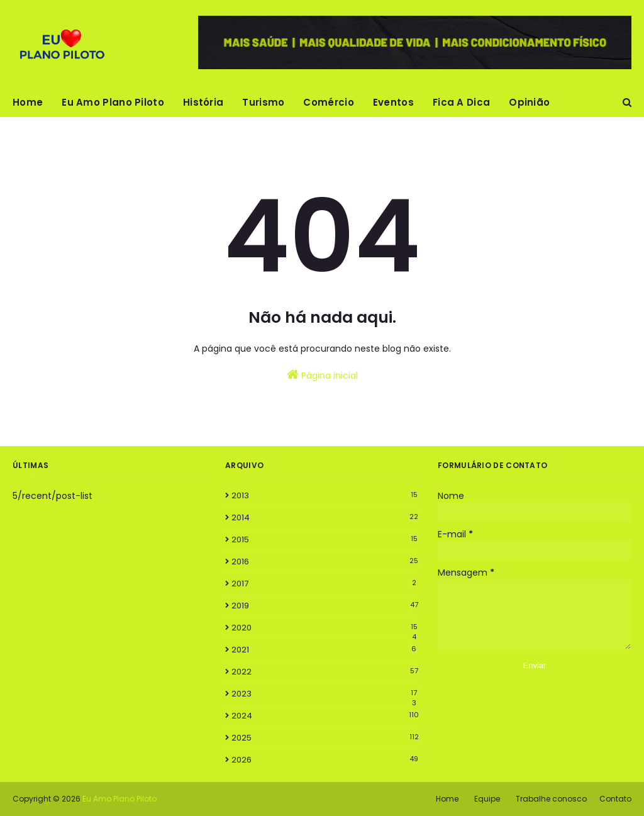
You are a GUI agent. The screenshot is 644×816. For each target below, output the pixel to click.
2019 (325, 606)
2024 (325, 716)
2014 (325, 517)
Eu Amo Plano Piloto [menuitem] (113, 102)
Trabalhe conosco (551, 799)
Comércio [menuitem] (328, 102)
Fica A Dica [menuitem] (461, 102)
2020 (325, 628)
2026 (325, 760)
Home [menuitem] (28, 102)
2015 (325, 539)
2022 (325, 672)
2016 (325, 562)
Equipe (487, 799)
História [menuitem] (203, 102)
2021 (325, 650)
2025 (325, 738)
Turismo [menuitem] (263, 102)
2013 (325, 495)
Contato (615, 799)
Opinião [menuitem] (529, 102)
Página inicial (322, 375)
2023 (325, 694)
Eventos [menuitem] (393, 102)
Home (447, 799)
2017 (325, 584)
